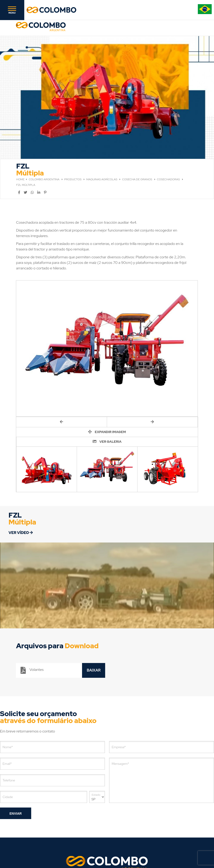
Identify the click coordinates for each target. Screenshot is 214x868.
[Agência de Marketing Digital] (125, 849)
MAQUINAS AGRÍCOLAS (102, 137)
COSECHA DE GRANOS (137, 137)
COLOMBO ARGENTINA (44, 137)
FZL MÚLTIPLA (26, 143)
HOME (20, 137)
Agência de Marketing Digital (101, 849)
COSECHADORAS (169, 137)
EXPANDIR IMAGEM (107, 390)
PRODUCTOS (73, 137)
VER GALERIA (107, 400)
